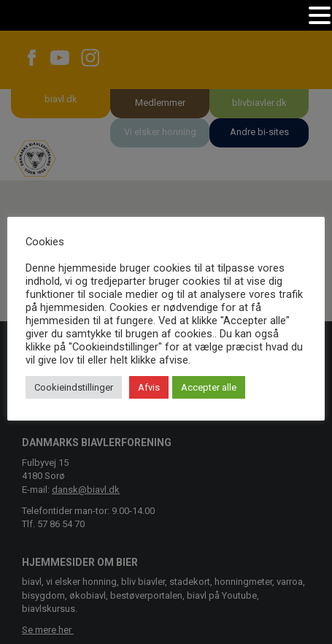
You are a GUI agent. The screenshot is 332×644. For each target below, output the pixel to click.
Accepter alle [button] (209, 387)
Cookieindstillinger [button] (74, 387)
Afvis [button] (149, 387)
